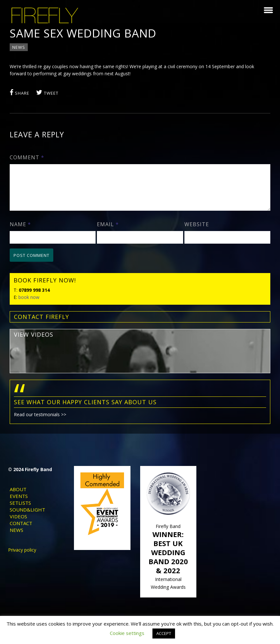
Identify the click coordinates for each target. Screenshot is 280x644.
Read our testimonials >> (42, 422)
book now (31, 305)
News (20, 47)
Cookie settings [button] (127, 633)
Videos (18, 523)
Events (19, 502)
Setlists (20, 509)
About (18, 495)
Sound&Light (27, 516)
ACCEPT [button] (164, 633)
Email (109, 232)
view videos (35, 342)
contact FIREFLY (43, 324)
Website (196, 232)
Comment (29, 157)
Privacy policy (22, 556)
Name (22, 232)
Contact (21, 529)
